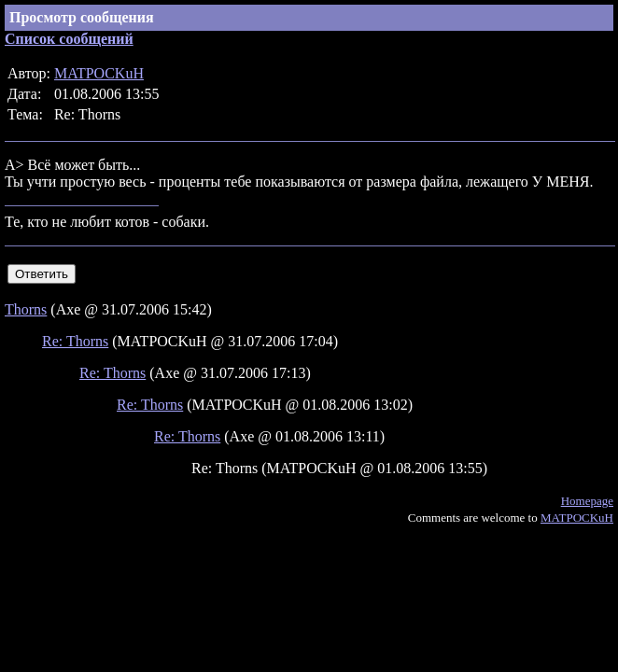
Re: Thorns (75, 341)
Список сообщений (69, 39)
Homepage (587, 501)
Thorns (26, 309)
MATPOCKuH (99, 73)
